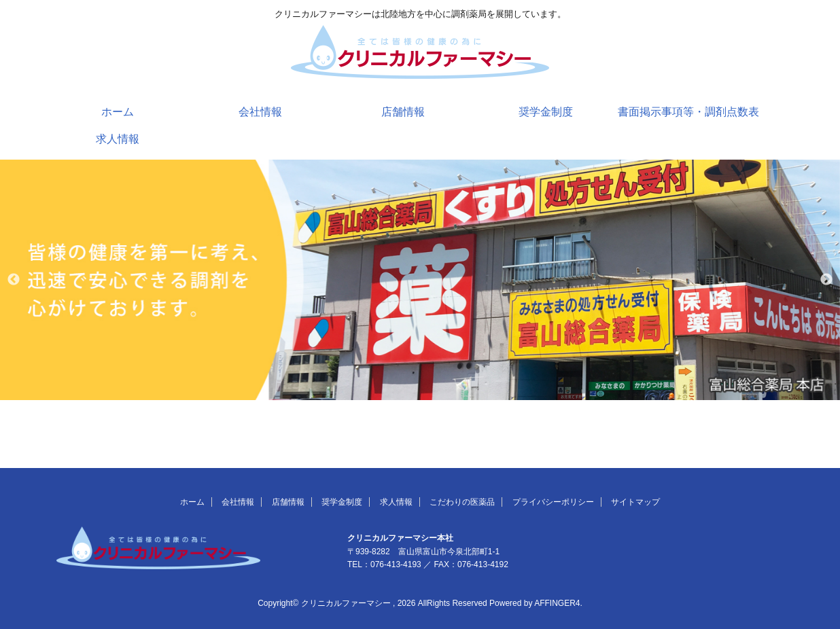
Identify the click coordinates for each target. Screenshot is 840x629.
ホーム (118, 112)
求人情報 (118, 139)
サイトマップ (635, 502)
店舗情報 (403, 112)
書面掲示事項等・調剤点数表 (688, 112)
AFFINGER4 (557, 603)
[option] (420, 280)
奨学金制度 (546, 112)
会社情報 (260, 112)
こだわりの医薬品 (462, 502)
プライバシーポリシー (553, 502)
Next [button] (826, 280)
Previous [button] (14, 280)
